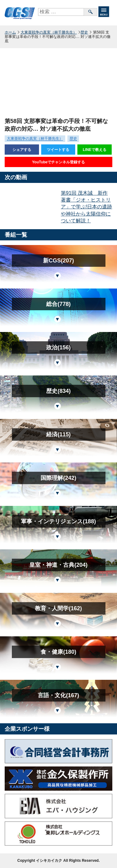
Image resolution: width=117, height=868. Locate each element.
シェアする (22, 150)
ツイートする (58, 150)
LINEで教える (94, 150)
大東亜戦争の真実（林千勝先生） (49, 32)
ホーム (10, 32)
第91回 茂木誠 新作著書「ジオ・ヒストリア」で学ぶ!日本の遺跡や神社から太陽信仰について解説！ (86, 207)
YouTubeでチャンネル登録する (59, 162)
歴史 (84, 32)
